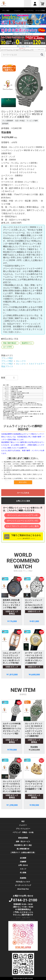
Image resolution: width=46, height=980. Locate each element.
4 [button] (21, 109)
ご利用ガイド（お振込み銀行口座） (23, 852)
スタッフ (23, 869)
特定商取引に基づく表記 (23, 845)
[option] (23, 85)
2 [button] (14, 109)
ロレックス (21, 361)
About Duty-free (23, 889)
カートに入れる (23, 493)
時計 (23, 821)
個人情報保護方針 (23, 849)
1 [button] (10, 109)
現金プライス (7, 366)
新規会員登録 (23, 838)
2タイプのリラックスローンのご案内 (22, 526)
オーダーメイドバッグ (23, 885)
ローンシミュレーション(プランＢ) (22, 521)
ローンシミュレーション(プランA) (22, 515)
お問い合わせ (23, 865)
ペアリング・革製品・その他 (23, 832)
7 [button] (32, 109)
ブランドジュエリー (23, 829)
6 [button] (29, 109)
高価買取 (23, 878)
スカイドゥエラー (37, 364)
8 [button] (36, 109)
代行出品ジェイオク (23, 882)
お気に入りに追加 (23, 501)
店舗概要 (23, 862)
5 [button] (25, 109)
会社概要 (23, 858)
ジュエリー (23, 825)
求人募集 (23, 873)
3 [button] (18, 109)
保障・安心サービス (23, 842)
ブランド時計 (7, 358)
